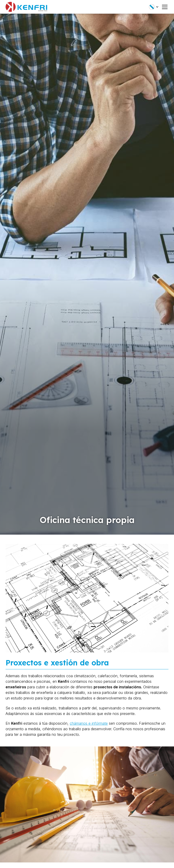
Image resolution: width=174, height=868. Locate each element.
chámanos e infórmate (89, 723)
